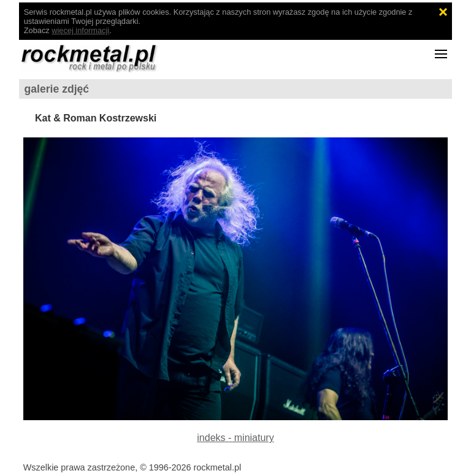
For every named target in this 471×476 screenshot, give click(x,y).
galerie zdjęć (57, 89)
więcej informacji (80, 30)
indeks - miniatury (235, 438)
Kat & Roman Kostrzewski (96, 118)
